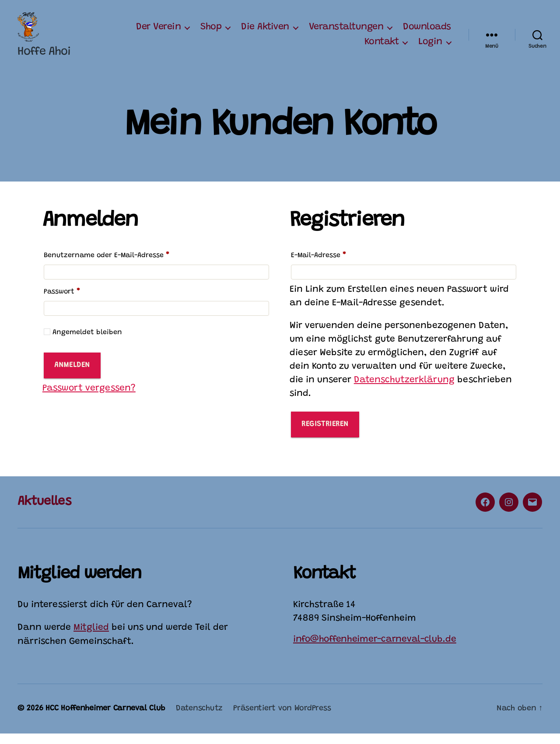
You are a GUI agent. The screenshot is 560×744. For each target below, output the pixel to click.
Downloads (427, 32)
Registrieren (325, 435)
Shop (211, 32)
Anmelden (72, 375)
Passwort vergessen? (89, 399)
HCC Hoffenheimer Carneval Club (105, 719)
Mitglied (91, 638)
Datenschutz (199, 719)
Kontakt (382, 47)
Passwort (81, 300)
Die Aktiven (265, 32)
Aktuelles (44, 512)
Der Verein (158, 32)
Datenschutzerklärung (404, 391)
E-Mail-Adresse (338, 264)
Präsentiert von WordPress (282, 719)
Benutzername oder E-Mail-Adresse (126, 264)
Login (430, 47)
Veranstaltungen (346, 32)
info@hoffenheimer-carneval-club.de (375, 650)
